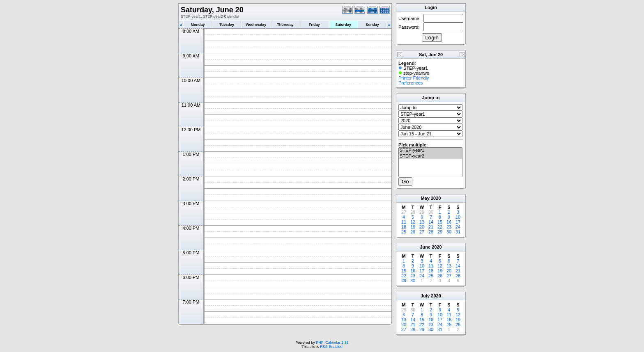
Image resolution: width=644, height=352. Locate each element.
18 (404, 227)
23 (449, 227)
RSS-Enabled (331, 347)
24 (458, 227)
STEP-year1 (430, 151)
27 (422, 232)
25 (404, 232)
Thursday (285, 25)
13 (422, 222)
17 (458, 222)
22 (440, 227)
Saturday (344, 25)
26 (413, 232)
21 (431, 227)
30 (449, 232)
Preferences (411, 83)
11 (404, 222)
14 (431, 222)
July (425, 296)
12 (413, 222)
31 (458, 232)
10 (458, 217)
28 (431, 232)
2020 (436, 198)
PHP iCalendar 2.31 (332, 343)
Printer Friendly (414, 78)
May (425, 198)
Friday (314, 25)
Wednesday (256, 25)
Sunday (372, 25)
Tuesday (227, 25)
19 (413, 227)
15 (440, 222)
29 (440, 232)
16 (449, 222)
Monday (198, 25)
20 (422, 227)
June (425, 247)
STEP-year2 (430, 156)
